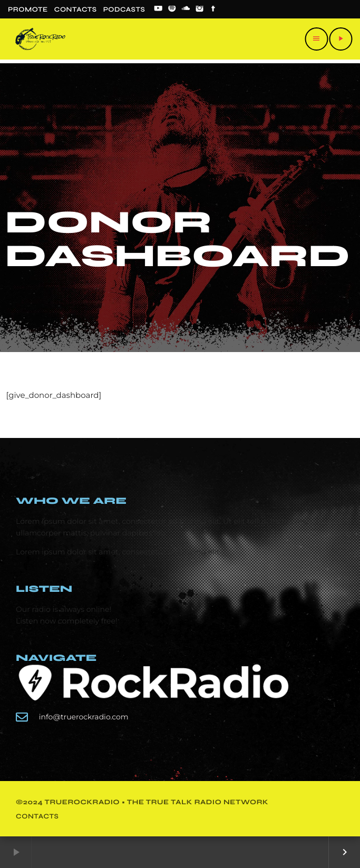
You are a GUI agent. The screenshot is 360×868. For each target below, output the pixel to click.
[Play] (340, 39)
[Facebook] (213, 9)
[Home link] (40, 39)
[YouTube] (158, 9)
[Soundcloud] (186, 9)
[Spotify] (172, 9)
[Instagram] (200, 9)
